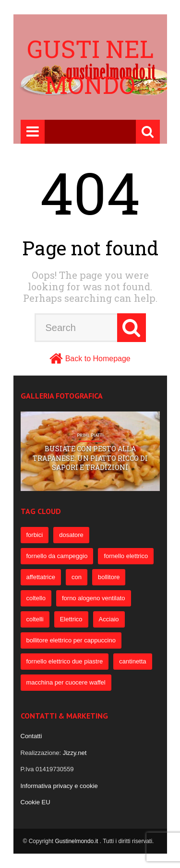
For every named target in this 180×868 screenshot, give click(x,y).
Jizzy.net (75, 753)
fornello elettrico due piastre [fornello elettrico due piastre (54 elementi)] (65, 661)
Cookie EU (36, 802)
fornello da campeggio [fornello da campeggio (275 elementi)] (57, 556)
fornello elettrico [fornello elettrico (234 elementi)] (126, 556)
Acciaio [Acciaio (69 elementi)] (109, 619)
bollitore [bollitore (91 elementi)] (109, 577)
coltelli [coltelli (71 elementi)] (35, 619)
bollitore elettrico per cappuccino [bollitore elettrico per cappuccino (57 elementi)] (71, 640)
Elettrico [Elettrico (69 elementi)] (71, 619)
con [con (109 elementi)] (77, 577)
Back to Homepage (98, 359)
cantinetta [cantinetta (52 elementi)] (132, 661)
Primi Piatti (90, 435)
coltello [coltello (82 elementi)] (36, 598)
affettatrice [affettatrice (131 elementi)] (41, 577)
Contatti (31, 736)
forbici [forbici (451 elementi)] (35, 535)
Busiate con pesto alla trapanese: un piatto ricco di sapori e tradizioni (90, 458)
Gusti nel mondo (90, 67)
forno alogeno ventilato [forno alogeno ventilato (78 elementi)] (94, 598)
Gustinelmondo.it (77, 841)
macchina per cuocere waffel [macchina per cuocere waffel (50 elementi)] (66, 682)
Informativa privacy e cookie (59, 786)
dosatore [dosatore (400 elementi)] (71, 535)
